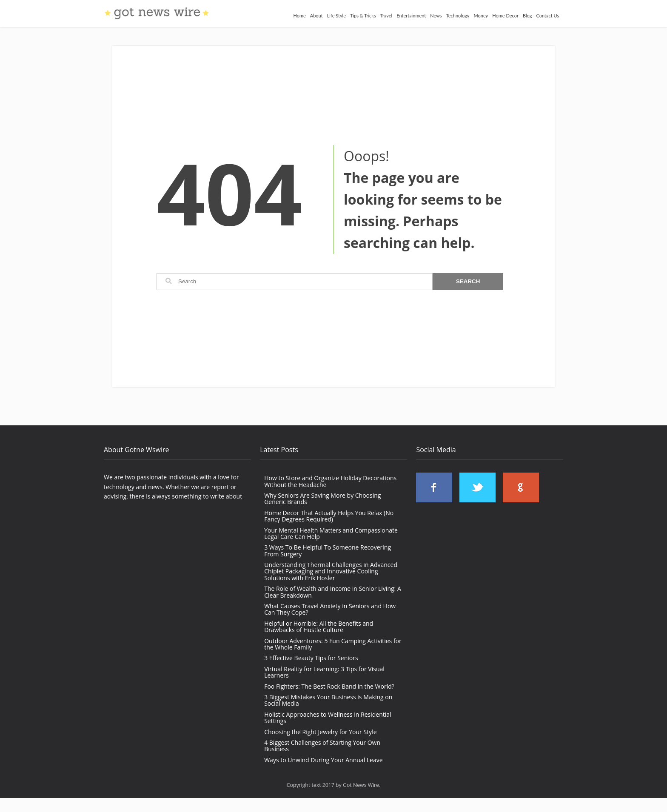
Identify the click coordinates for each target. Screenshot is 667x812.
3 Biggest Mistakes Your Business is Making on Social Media (328, 700)
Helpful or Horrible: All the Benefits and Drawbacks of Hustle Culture (319, 627)
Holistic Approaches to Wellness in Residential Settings (328, 718)
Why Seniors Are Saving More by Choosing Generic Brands (322, 499)
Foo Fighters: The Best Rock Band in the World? (329, 686)
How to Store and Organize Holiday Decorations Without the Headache (330, 481)
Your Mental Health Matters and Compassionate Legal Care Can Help (331, 533)
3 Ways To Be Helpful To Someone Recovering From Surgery (328, 550)
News (436, 16)
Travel (386, 16)
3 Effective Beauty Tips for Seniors (311, 658)
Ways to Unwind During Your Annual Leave (323, 760)
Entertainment (411, 16)
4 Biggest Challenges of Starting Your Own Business (322, 746)
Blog (527, 16)
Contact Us (547, 16)
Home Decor (505, 16)
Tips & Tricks (363, 16)
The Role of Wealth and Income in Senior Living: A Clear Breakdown (333, 592)
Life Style (336, 16)
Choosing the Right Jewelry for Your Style (320, 732)
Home (299, 16)
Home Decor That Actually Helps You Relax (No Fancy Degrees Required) (329, 516)
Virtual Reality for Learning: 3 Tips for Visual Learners (324, 672)
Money (481, 16)
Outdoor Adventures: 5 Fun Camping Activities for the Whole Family (333, 644)
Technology (458, 16)
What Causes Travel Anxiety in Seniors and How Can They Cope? (330, 609)
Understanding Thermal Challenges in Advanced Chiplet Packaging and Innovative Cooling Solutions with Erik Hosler (331, 571)
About (316, 16)
